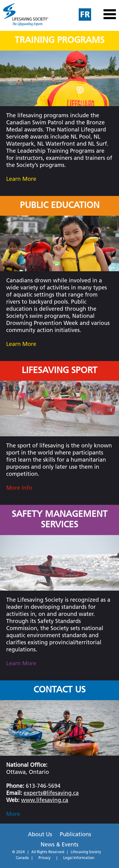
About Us (40, 835)
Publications (75, 835)
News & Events (59, 845)
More (13, 814)
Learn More (21, 179)
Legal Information (79, 858)
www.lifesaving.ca (45, 801)
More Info (19, 488)
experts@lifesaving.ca (51, 793)
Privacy (44, 858)
